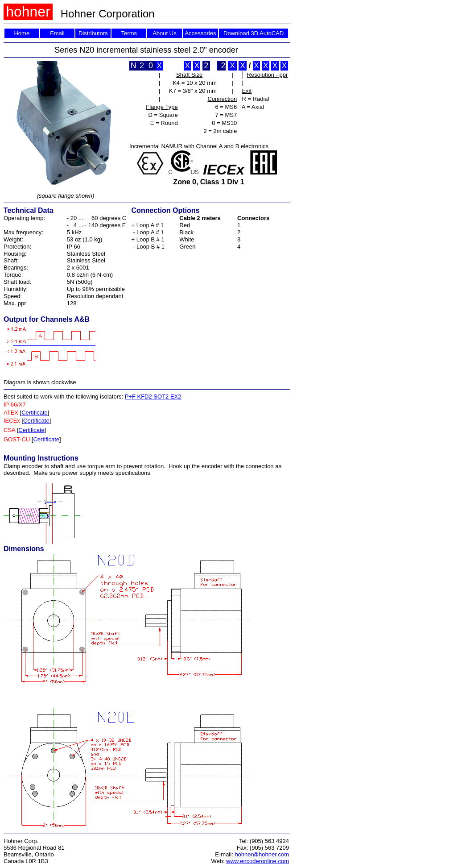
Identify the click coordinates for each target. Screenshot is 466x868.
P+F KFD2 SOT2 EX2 (153, 397)
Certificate (35, 413)
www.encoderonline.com (258, 861)
